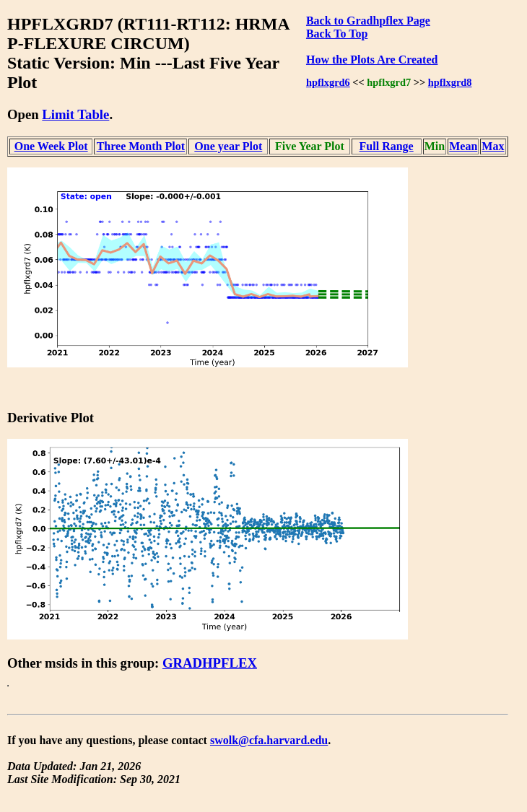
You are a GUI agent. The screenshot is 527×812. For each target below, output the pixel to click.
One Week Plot (51, 146)
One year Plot (228, 146)
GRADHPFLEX (210, 663)
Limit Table (75, 114)
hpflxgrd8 (450, 82)
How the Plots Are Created (372, 60)
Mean (463, 146)
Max (493, 146)
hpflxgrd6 (328, 82)
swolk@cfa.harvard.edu (269, 740)
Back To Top (337, 34)
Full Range (387, 146)
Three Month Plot (141, 146)
